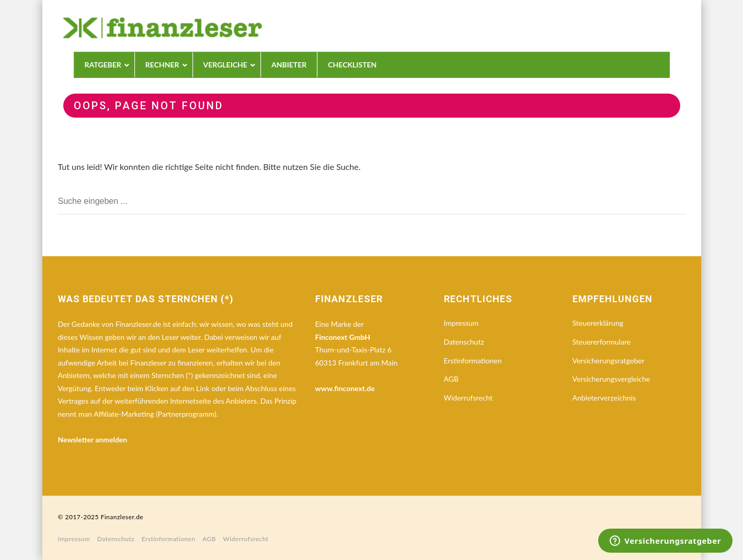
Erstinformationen (473, 361)
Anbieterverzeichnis (604, 398)
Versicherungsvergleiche (611, 379)
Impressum (461, 323)
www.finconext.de (345, 388)
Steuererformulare (602, 342)
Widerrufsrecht (468, 398)
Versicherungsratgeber (609, 361)
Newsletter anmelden (93, 439)
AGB (451, 379)
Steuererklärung (598, 323)
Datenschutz (464, 342)
